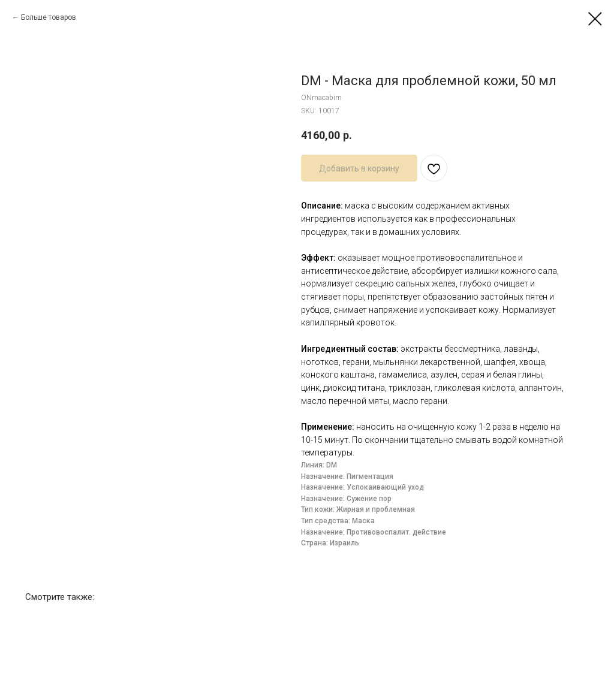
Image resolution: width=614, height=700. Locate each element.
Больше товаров (49, 17)
